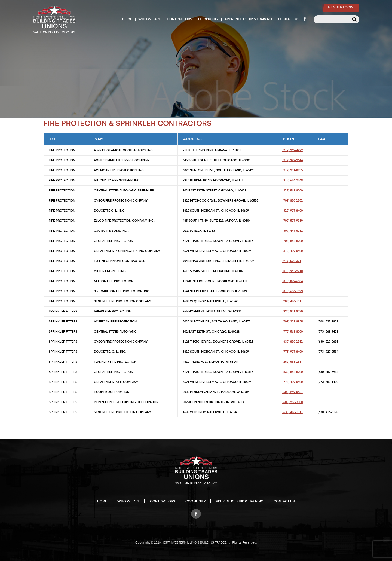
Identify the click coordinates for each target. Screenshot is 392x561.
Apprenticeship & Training (249, 19)
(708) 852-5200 (293, 241)
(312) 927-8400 (293, 211)
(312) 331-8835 (293, 170)
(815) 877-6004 (293, 281)
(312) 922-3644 (293, 160)
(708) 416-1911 (293, 301)
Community (209, 19)
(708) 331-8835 (293, 321)
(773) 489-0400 (293, 382)
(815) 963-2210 (293, 271)
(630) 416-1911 (293, 412)
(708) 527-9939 (293, 221)
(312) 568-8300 (293, 190)
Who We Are (150, 19)
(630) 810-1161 (293, 342)
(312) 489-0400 (293, 251)
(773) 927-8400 (293, 352)
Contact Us (289, 19)
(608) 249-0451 (293, 392)
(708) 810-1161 (293, 201)
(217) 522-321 (292, 261)
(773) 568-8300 (293, 332)
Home (128, 19)
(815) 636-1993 (293, 291)
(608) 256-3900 (293, 402)
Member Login (340, 4)
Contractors (180, 19)
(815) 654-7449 (293, 180)
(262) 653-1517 (293, 362)
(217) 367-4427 (293, 150)
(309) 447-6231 (293, 231)
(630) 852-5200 (293, 372)
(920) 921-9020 (293, 311)
